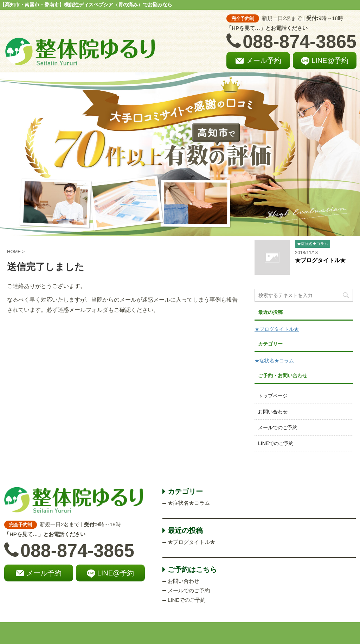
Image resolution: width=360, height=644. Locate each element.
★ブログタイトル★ (320, 260)
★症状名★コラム (274, 361)
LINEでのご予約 (276, 443)
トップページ (273, 396)
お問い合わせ (273, 412)
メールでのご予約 (278, 427)
